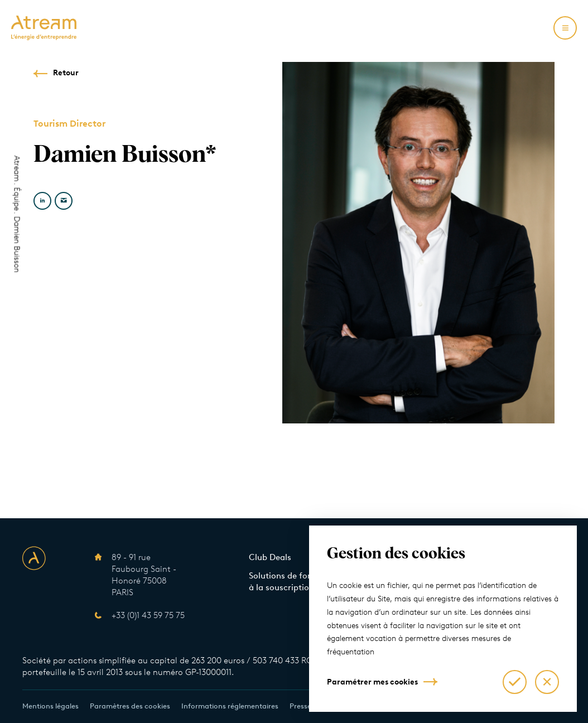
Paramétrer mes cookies (372, 682)
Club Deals (270, 557)
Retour (66, 73)
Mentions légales (50, 706)
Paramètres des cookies (130, 706)
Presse (300, 706)
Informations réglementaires (230, 706)
